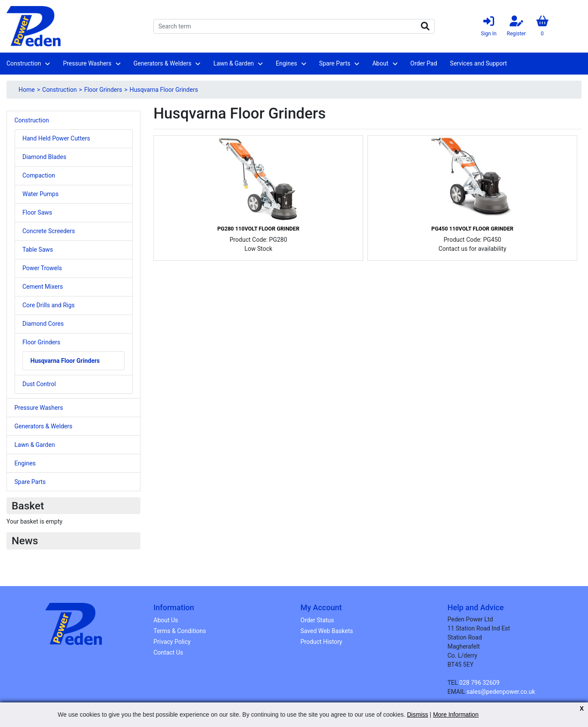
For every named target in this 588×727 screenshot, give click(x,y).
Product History (322, 642)
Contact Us (168, 652)
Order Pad (424, 63)
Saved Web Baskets (327, 631)
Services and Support (479, 63)
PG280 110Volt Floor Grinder (258, 229)
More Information (456, 715)
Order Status (317, 620)
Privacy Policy (172, 642)
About (380, 63)
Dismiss (418, 715)
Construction (24, 63)
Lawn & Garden (233, 63)
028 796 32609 (479, 683)
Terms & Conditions (180, 631)
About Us (166, 620)
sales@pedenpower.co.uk (501, 692)
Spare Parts (335, 63)
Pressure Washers (87, 63)
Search (425, 26)
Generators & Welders (163, 63)
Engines (286, 63)
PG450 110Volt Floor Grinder (472, 229)
